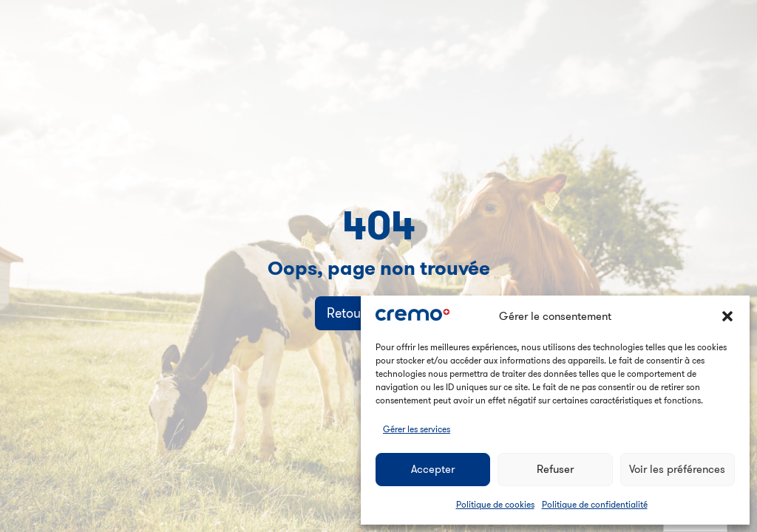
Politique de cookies (495, 504)
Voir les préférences (677, 469)
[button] (727, 316)
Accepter (433, 469)
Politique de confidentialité (595, 504)
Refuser (555, 469)
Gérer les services (417, 429)
